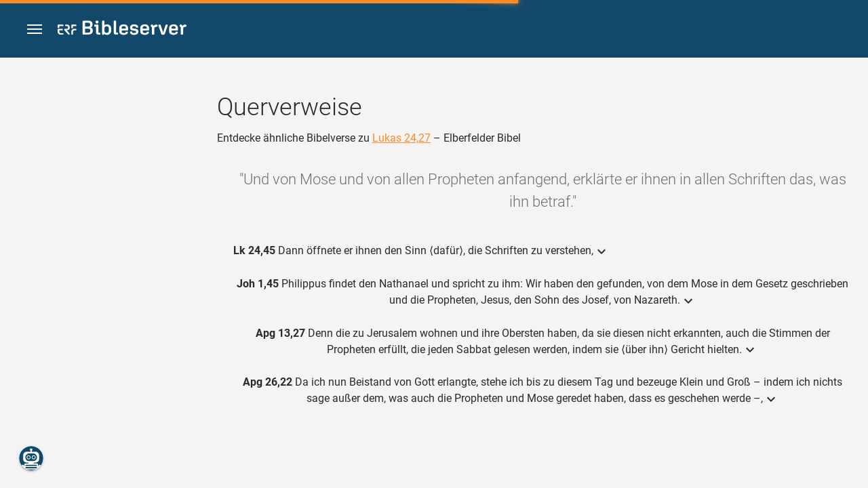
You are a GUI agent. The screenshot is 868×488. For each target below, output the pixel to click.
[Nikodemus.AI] (31, 458)
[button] (35, 29)
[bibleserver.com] (122, 30)
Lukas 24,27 (401, 138)
